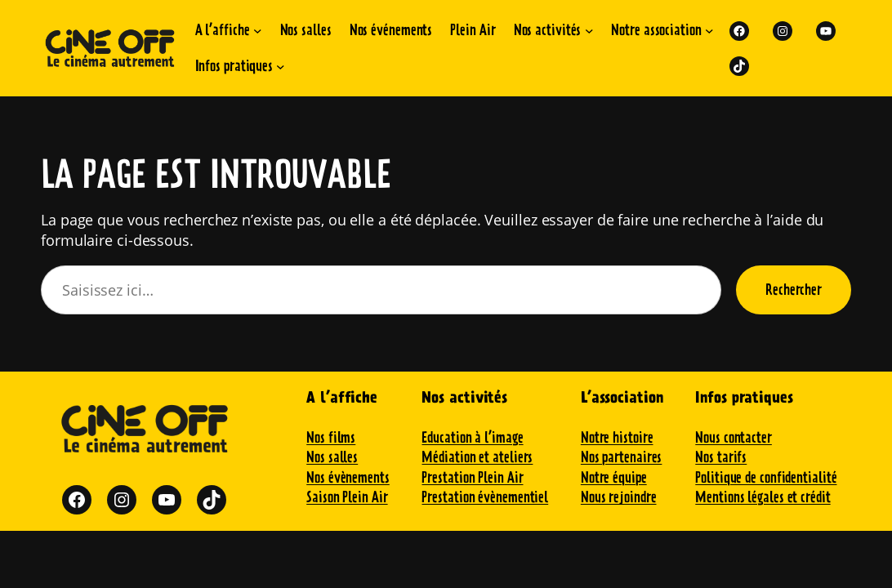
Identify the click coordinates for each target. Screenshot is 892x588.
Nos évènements (348, 477)
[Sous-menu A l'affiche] (258, 31)
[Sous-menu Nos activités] (589, 31)
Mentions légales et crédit (763, 497)
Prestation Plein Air (472, 477)
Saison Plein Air (347, 497)
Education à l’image (472, 437)
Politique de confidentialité (766, 477)
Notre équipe (614, 477)
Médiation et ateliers (477, 457)
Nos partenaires (622, 457)
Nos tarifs (721, 457)
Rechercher (794, 290)
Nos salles (332, 457)
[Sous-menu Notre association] (709, 31)
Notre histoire (617, 437)
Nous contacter (734, 437)
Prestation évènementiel (485, 497)
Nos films (331, 437)
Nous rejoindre (619, 497)
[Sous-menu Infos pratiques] (281, 67)
